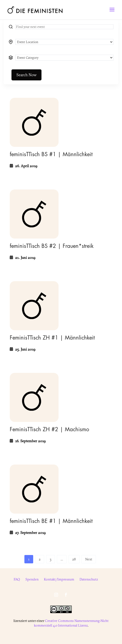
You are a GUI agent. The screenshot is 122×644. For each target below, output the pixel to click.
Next (89, 559)
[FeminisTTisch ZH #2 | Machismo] (34, 397)
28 (74, 559)
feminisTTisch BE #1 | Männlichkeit (51, 521)
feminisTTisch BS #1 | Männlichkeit (51, 154)
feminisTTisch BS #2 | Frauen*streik (52, 246)
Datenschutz (89, 580)
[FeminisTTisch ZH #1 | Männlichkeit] (34, 306)
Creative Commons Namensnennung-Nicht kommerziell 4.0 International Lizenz (71, 623)
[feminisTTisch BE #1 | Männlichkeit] (34, 489)
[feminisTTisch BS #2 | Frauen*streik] (34, 214)
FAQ (17, 580)
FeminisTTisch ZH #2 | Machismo (49, 429)
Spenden (32, 580)
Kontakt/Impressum (59, 580)
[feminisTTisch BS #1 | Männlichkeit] (34, 122)
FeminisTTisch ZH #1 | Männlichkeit (52, 338)
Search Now (26, 75)
